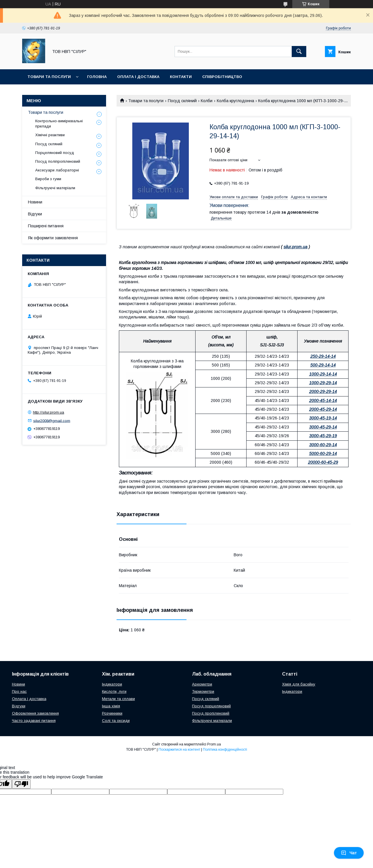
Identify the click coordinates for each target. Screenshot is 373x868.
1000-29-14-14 (323, 374)
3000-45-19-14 (323, 418)
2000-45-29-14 (323, 409)
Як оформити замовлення (53, 238)
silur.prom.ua (295, 247)
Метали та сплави (118, 699)
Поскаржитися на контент (179, 750)
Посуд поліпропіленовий (58, 161)
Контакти (181, 77)
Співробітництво (222, 77)
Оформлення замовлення (35, 713)
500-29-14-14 (323, 365)
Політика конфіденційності (225, 750)
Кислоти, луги (114, 691)
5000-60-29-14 (323, 454)
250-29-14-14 (323, 356)
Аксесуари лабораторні (57, 170)
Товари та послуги (49, 77)
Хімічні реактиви (50, 135)
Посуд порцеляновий (211, 706)
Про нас (19, 691)
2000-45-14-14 (323, 401)
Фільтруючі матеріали (55, 188)
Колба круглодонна (235, 101)
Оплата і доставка (138, 77)
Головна (97, 77)
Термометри (203, 691)
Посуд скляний (182, 101)
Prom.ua (214, 744)
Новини (35, 202)
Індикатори (112, 684)
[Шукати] (299, 52)
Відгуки (35, 214)
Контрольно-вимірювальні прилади (59, 124)
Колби (207, 101)
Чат (349, 853)
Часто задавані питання (34, 721)
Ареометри (202, 684)
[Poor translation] (21, 784)
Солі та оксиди (116, 721)
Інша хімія (111, 706)
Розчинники (112, 713)
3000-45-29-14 (323, 427)
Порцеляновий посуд (55, 153)
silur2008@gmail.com (52, 420)
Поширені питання (46, 226)
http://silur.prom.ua (49, 412)
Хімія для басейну (299, 684)
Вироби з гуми (48, 179)
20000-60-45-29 (323, 462)
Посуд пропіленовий (211, 713)
